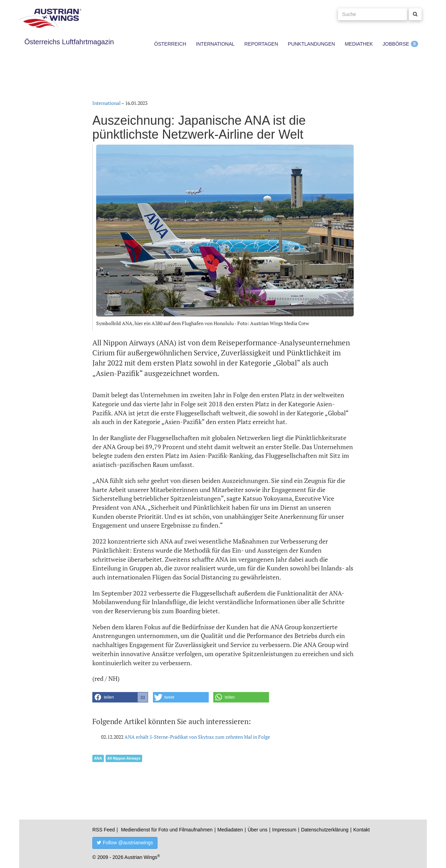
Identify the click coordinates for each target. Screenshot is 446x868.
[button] (120, 697)
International (215, 44)
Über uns (258, 830)
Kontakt (362, 830)
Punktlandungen (311, 44)
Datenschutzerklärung (325, 830)
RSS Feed (104, 830)
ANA (98, 758)
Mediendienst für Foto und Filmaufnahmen (167, 830)
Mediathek (359, 44)
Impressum (284, 830)
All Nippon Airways (124, 758)
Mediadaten (230, 830)
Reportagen (261, 44)
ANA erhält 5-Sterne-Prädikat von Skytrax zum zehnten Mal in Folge (197, 737)
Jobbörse (396, 44)
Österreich (170, 44)
